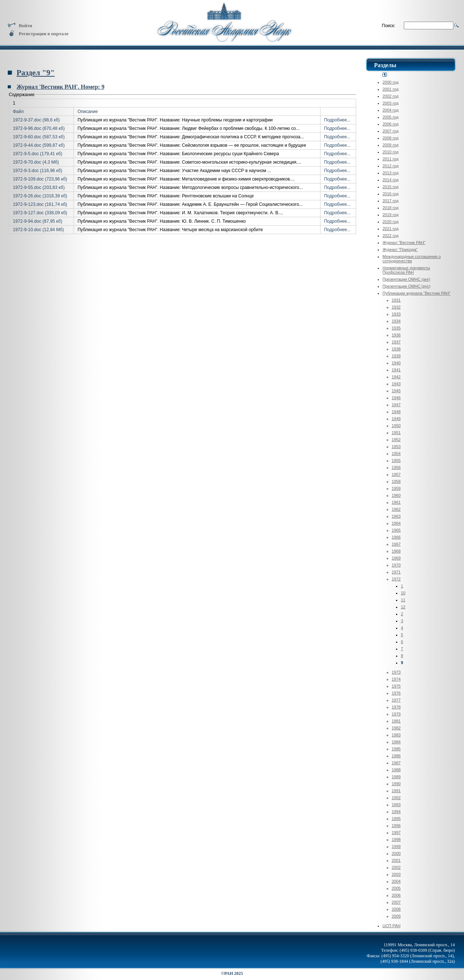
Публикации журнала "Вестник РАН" (416, 293)
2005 (396, 888)
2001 (396, 860)
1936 (396, 335)
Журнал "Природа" (400, 249)
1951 (396, 433)
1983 (396, 735)
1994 (396, 812)
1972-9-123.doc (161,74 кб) (40, 204)
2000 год (391, 82)
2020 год (391, 222)
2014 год (391, 180)
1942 (396, 377)
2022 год (391, 236)
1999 (396, 846)
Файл (18, 112)
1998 (396, 839)
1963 (396, 516)
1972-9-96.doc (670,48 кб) (39, 128)
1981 (396, 721)
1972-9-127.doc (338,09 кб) (40, 213)
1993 (396, 805)
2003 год (391, 103)
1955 (396, 460)
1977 (396, 700)
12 (403, 607)
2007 (396, 902)
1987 (396, 763)
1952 (396, 440)
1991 (396, 791)
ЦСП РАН (391, 926)
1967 (396, 544)
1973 (396, 672)
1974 (396, 679)
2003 (396, 874)
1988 (396, 770)
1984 (396, 742)
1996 (396, 826)
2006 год (391, 124)
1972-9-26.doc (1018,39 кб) (40, 196)
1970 (396, 565)
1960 (396, 495)
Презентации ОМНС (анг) (406, 279)
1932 (396, 307)
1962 (396, 509)
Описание (88, 112)
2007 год (391, 131)
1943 (396, 384)
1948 (396, 412)
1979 (396, 714)
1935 (396, 328)
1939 (396, 356)
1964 (396, 523)
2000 (396, 853)
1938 (396, 349)
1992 (396, 798)
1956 (396, 467)
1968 (396, 551)
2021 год (391, 229)
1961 (396, 502)
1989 (396, 777)
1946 (396, 398)
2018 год (391, 208)
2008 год (391, 138)
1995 (396, 819)
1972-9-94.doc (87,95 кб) (37, 221)
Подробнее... (337, 120)
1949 (396, 419)
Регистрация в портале (38, 34)
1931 (396, 300)
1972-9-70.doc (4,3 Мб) (36, 162)
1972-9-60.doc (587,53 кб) (39, 137)
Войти (20, 25)
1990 (396, 784)
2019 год (391, 215)
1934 (396, 321)
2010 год (391, 152)
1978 (396, 707)
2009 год (391, 145)
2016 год (391, 194)
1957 (396, 474)
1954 (396, 453)
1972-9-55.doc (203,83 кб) (39, 187)
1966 (396, 537)
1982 (396, 728)
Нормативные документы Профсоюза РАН (406, 270)
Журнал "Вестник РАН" (404, 243)
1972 (396, 579)
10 (403, 593)
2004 (396, 881)
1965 (396, 530)
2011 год (391, 159)
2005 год (391, 117)
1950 (396, 426)
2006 (396, 895)
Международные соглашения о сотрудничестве (412, 259)
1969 (396, 558)
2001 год (391, 89)
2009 (396, 916)
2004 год (391, 110)
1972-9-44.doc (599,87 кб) (39, 145)
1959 (396, 488)
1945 (396, 391)
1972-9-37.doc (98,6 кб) (36, 120)
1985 (396, 749)
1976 (396, 693)
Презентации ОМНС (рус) (407, 286)
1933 (396, 314)
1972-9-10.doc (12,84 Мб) (38, 230)
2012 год (391, 166)
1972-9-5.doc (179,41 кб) (37, 154)
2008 (396, 909)
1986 (396, 756)
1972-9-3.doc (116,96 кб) (37, 171)
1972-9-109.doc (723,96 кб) (40, 179)
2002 (396, 867)
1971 (396, 572)
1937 (396, 342)
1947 (396, 405)
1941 (396, 370)
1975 (396, 686)
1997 (396, 833)
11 (403, 600)
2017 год (391, 201)
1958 (396, 481)
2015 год (391, 187)
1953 (396, 447)
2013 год (391, 173)
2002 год (391, 96)
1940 (396, 363)
